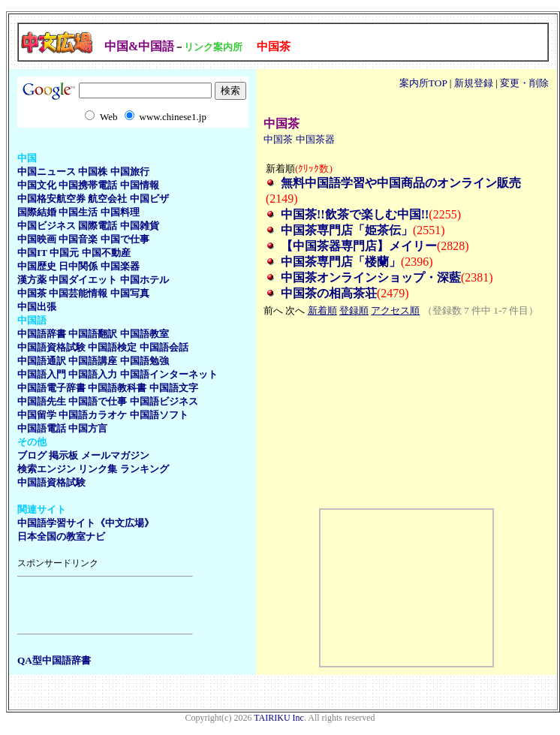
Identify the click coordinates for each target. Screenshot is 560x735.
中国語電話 (42, 428)
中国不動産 (106, 253)
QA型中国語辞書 (54, 660)
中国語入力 (93, 374)
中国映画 (37, 239)
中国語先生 (42, 401)
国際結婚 (37, 212)
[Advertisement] (105, 605)
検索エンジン (47, 469)
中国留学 (37, 415)
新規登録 (474, 83)
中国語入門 (42, 374)
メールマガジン (115, 455)
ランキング (145, 469)
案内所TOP (423, 83)
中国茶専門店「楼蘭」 (341, 262)
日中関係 (78, 266)
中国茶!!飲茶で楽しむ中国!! (355, 214)
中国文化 (37, 185)
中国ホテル (145, 280)
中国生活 (78, 212)
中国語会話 (164, 347)
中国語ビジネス (164, 401)
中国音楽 (78, 239)
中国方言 (88, 428)
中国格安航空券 (51, 199)
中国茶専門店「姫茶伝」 (347, 230)
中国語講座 (93, 361)
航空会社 (107, 199)
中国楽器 (120, 266)
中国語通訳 (42, 361)
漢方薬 (32, 280)
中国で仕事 (125, 239)
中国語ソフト (159, 415)
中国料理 (120, 212)
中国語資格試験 (51, 347)
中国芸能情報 (78, 293)
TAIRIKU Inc (279, 718)
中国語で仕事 (98, 401)
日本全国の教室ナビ (61, 536)
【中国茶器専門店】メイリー (359, 246)
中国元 (64, 253)
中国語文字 (174, 388)
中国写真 (130, 293)
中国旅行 (130, 172)
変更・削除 (524, 83)
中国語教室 (145, 334)
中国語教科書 (117, 388)
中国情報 (140, 185)
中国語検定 (112, 347)
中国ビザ (149, 199)
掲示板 (63, 455)
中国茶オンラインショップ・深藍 (371, 277)
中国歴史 (37, 266)
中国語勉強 (145, 361)
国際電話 (98, 226)
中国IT (32, 253)
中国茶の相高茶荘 (329, 293)
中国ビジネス (47, 226)
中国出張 (37, 307)
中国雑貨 (140, 226)
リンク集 (98, 469)
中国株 (93, 172)
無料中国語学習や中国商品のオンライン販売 (401, 183)
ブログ (32, 455)
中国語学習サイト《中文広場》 (86, 523)
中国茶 (32, 293)
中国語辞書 (42, 334)
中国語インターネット (169, 374)
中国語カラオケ (93, 415)
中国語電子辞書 (51, 388)
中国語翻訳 (93, 334)
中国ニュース (47, 172)
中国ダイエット (83, 280)
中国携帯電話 (88, 185)
